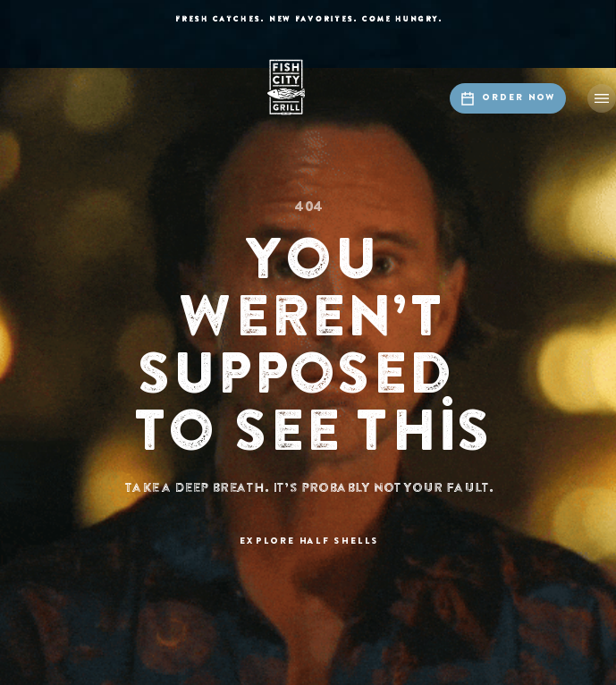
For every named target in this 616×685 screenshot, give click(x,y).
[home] (308, 87)
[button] (602, 98)
